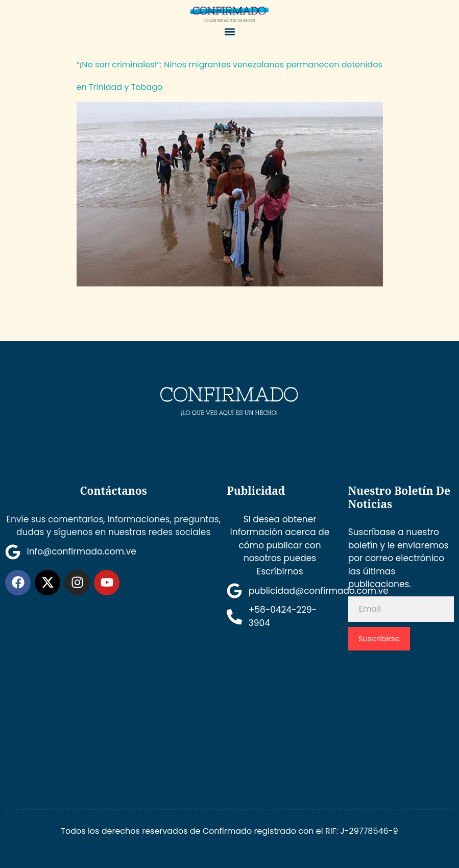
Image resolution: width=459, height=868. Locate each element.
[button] (229, 32)
